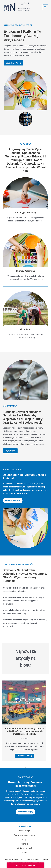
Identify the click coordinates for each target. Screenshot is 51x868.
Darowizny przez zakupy (24, 835)
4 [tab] (28, 767)
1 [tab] (21, 767)
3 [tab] (25, 767)
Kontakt (24, 844)
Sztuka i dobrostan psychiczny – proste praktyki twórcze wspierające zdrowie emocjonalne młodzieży (24, 731)
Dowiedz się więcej (24, 756)
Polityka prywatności (24, 848)
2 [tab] (23, 767)
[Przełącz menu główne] (45, 7)
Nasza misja (24, 831)
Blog (24, 839)
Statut (24, 853)
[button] (5, 724)
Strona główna (24, 826)
